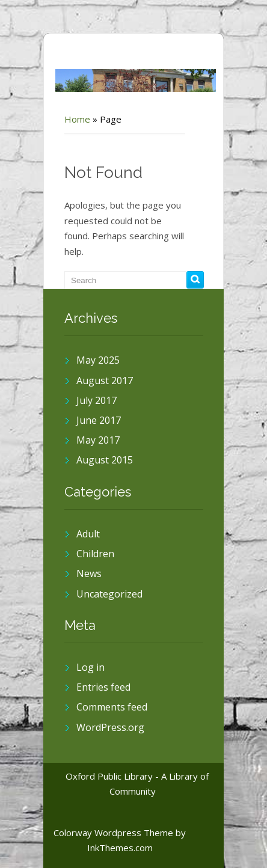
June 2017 (99, 420)
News (89, 573)
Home (77, 119)
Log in (91, 667)
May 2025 (98, 360)
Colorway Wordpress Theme (113, 833)
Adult (88, 534)
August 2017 (105, 381)
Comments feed (112, 707)
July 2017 (97, 400)
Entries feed (103, 687)
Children (95, 554)
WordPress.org (110, 727)
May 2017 (98, 440)
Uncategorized (109, 594)
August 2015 (105, 460)
